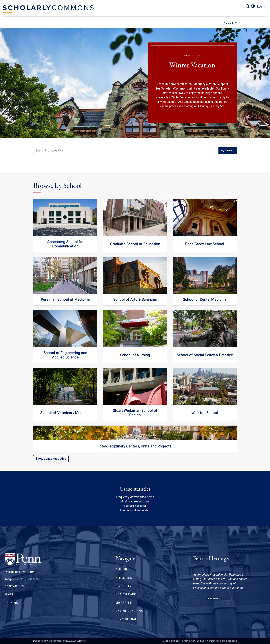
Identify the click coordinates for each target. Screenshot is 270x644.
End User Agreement (208, 641)
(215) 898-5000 (30, 579)
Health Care (126, 594)
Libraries (124, 603)
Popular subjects (135, 506)
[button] (253, 7)
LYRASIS (81, 641)
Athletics (124, 578)
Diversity (124, 586)
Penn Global (126, 619)
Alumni (121, 570)
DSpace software (42, 641)
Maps (9, 595)
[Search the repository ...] (126, 150)
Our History (212, 599)
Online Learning (129, 611)
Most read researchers (135, 501)
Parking (12, 603)
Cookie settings (171, 641)
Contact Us (14, 586)
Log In (261, 7)
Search (228, 150)
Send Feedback (228, 641)
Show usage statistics (51, 459)
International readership (135, 510)
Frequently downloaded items (135, 497)
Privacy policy (188, 641)
